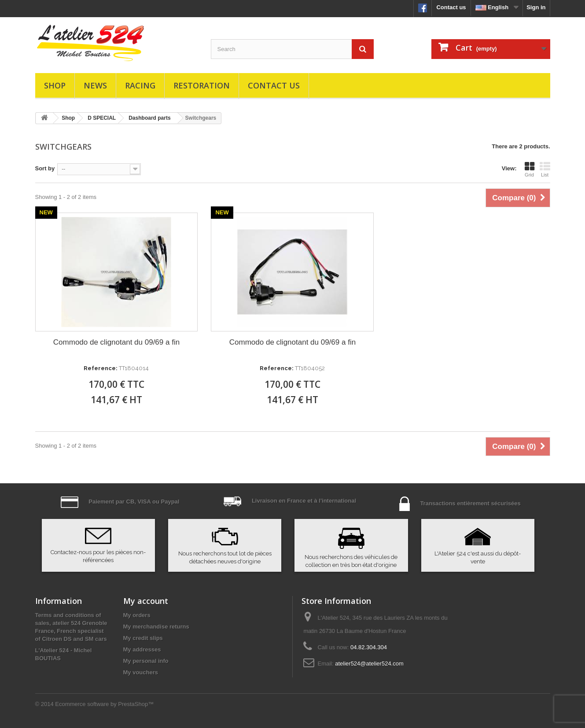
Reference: (101, 368)
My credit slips (143, 638)
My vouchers (141, 672)
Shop (55, 85)
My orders (137, 615)
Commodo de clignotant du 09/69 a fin (116, 342)
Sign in (536, 7)
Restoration (202, 85)
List (545, 169)
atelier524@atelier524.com (369, 664)
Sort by (45, 168)
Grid (530, 169)
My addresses (142, 649)
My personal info (146, 661)
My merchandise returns (156, 627)
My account (146, 601)
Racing (140, 85)
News (95, 85)
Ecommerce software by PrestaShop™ (104, 704)
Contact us (451, 7)
